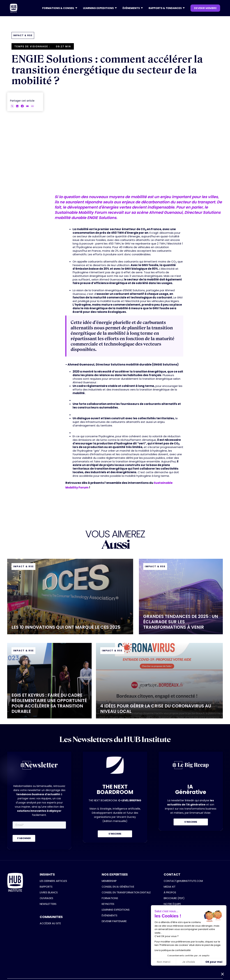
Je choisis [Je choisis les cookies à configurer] (189, 962)
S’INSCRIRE (115, 834)
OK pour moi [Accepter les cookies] (214, 962)
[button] (60, 8)
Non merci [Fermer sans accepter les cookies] (164, 962)
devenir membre (205, 8)
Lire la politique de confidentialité (172, 950)
